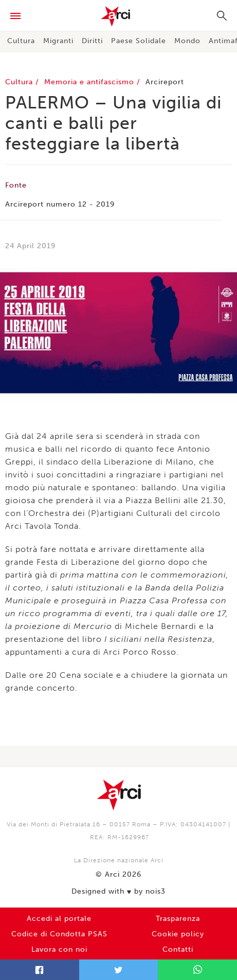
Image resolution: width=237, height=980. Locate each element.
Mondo (187, 41)
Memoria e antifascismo (90, 82)
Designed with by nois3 (118, 892)
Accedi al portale (59, 919)
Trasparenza (178, 919)
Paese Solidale (139, 41)
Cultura (21, 41)
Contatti (178, 949)
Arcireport (165, 82)
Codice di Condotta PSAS (59, 934)
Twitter (119, 970)
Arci (118, 16)
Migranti (58, 41)
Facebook (40, 970)
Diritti (92, 41)
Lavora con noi (59, 949)
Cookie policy (178, 934)
